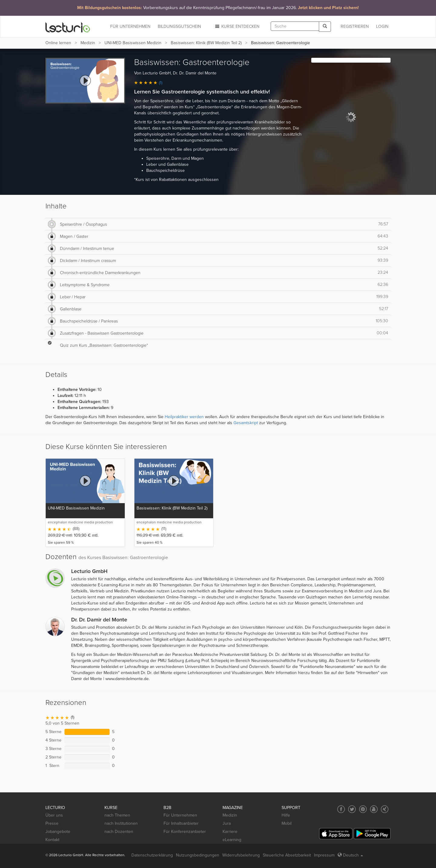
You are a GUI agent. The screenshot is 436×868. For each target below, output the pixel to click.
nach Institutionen (121, 823)
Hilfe (286, 815)
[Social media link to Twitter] (352, 809)
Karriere (230, 832)
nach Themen (117, 815)
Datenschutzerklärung (152, 855)
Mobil (287, 823)
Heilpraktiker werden (184, 417)
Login (382, 26)
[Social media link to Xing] (385, 809)
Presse (52, 823)
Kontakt (52, 840)
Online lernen (58, 43)
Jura (227, 823)
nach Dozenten (119, 832)
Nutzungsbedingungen (198, 855)
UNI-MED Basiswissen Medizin (133, 43)
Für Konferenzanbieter (185, 832)
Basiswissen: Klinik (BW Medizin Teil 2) (206, 43)
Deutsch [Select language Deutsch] (350, 855)
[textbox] (295, 26)
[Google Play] (372, 834)
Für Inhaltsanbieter (181, 823)
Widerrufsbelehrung (241, 855)
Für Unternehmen (180, 815)
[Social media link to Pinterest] (363, 809)
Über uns (54, 815)
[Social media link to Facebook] (341, 809)
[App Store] (336, 834)
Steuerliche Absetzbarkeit (287, 855)
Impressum (324, 855)
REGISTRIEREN (355, 26)
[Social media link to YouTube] (374, 809)
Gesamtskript (246, 423)
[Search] (325, 26)
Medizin (88, 43)
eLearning (232, 840)
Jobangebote (58, 832)
